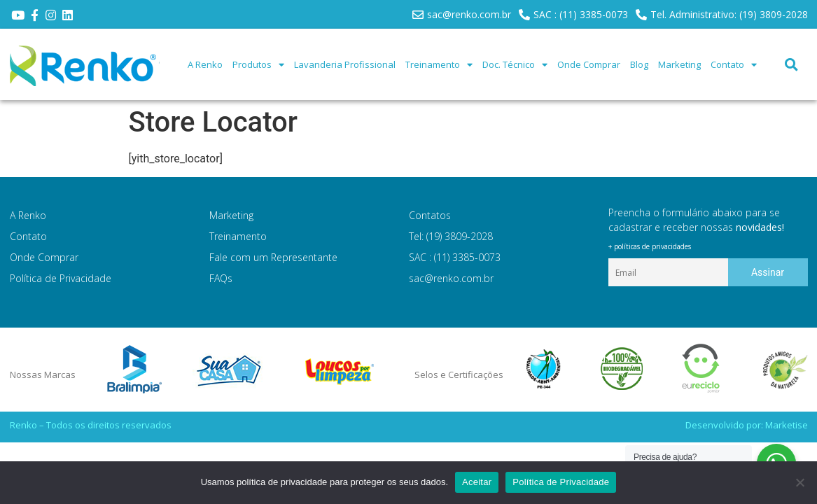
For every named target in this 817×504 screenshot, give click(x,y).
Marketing (679, 64)
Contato (734, 65)
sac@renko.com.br (451, 278)
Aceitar (477, 482)
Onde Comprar (589, 64)
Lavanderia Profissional (345, 64)
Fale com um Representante (273, 257)
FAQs (221, 278)
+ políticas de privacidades (650, 246)
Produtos (258, 65)
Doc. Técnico (515, 65)
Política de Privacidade (61, 278)
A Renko (205, 64)
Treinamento (439, 65)
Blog (639, 64)
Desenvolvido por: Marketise (747, 425)
